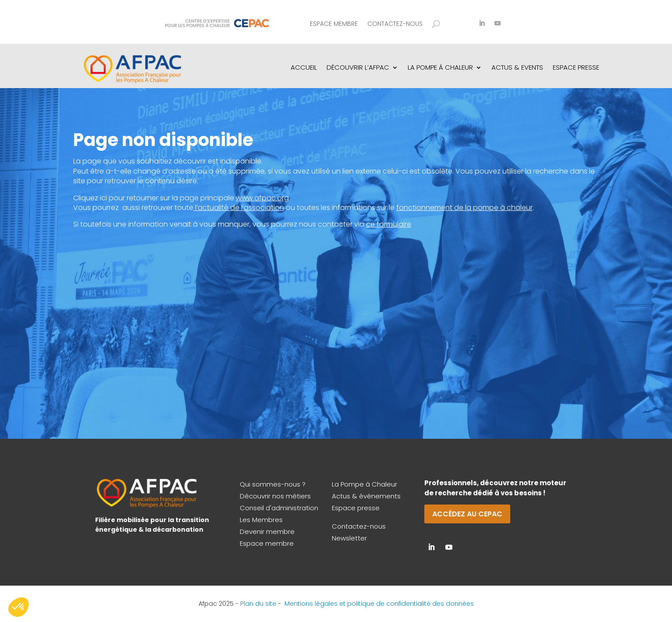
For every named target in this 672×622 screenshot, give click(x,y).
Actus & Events (517, 67)
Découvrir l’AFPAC (358, 67)
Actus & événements (366, 496)
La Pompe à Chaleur (364, 484)
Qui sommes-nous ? (273, 484)
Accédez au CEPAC (467, 514)
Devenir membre (267, 531)
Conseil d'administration (279, 508)
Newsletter (349, 538)
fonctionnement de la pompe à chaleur (464, 208)
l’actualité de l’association (240, 208)
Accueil (304, 67)
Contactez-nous (395, 24)
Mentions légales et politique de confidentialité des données (379, 604)
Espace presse (356, 508)
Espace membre (334, 24)
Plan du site (258, 604)
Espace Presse (576, 67)
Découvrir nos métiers (275, 496)
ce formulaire (389, 224)
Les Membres (261, 520)
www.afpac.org (262, 198)
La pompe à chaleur (440, 67)
